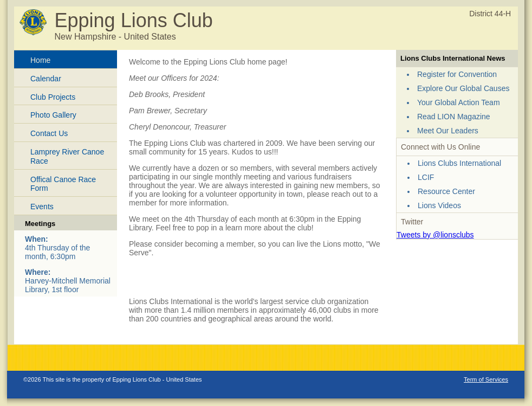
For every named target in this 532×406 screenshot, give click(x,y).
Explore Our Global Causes (463, 88)
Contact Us (49, 133)
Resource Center (446, 191)
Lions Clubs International (459, 163)
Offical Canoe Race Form (63, 184)
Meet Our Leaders (448, 131)
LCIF (426, 177)
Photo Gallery (53, 115)
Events (42, 207)
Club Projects (53, 97)
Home (40, 60)
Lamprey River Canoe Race (67, 156)
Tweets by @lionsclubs (435, 235)
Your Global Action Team (459, 102)
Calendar (46, 79)
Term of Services (486, 379)
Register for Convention (457, 74)
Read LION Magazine (454, 117)
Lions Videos (439, 205)
